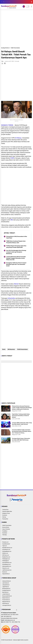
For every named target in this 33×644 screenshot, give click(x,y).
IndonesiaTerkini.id (6, 581)
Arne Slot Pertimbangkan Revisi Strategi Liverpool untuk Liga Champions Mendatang (16, 252)
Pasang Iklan (5, 519)
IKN (12, 220)
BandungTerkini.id (6, 589)
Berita (4, 349)
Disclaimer (5, 515)
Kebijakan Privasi (6, 513)
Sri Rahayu (18, 138)
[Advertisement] (16, 28)
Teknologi (4, 535)
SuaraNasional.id (6, 544)
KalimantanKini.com (7, 566)
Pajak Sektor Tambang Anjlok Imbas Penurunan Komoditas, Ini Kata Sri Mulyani (21, 416)
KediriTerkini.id (6, 603)
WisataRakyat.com (6, 564)
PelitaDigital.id (5, 561)
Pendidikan (5, 531)
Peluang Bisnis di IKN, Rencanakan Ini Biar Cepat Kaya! (17, 237)
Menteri (16, 284)
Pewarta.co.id (5, 542)
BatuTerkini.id (5, 592)
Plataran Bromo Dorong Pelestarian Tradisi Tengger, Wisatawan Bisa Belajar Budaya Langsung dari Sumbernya (22, 408)
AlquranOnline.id (6, 574)
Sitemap (4, 517)
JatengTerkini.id (6, 585)
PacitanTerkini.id (6, 600)
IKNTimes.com (6, 555)
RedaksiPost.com (6, 557)
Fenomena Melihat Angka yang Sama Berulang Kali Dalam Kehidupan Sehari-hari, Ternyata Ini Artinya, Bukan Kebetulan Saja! (22, 431)
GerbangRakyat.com (7, 551)
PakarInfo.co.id (6, 568)
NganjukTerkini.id (6, 602)
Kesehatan (5, 533)
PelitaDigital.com (6, 559)
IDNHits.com (5, 553)
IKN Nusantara (11, 349)
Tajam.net (4, 546)
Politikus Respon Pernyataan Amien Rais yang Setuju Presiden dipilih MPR (16, 247)
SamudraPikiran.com (7, 563)
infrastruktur (11, 298)
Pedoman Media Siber (7, 511)
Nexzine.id (5, 572)
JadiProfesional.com (7, 570)
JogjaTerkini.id (5, 587)
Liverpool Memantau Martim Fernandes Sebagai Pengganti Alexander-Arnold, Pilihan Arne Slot (16, 258)
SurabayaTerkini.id (5, 48)
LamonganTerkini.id (7, 605)
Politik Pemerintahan (15, 48)
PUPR (12, 158)
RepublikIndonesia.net (7, 548)
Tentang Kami (5, 510)
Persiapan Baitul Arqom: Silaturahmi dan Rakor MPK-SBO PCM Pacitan (21, 439)
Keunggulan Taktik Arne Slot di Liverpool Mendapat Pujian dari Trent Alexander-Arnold (16, 264)
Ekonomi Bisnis (6, 527)
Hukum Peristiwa (6, 529)
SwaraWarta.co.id (6, 549)
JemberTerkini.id (6, 594)
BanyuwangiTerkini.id (7, 596)
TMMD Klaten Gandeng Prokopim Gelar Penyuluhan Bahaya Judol (16, 242)
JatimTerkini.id (6, 583)
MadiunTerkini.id (6, 598)
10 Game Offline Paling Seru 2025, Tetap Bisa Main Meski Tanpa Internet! (22, 424)
